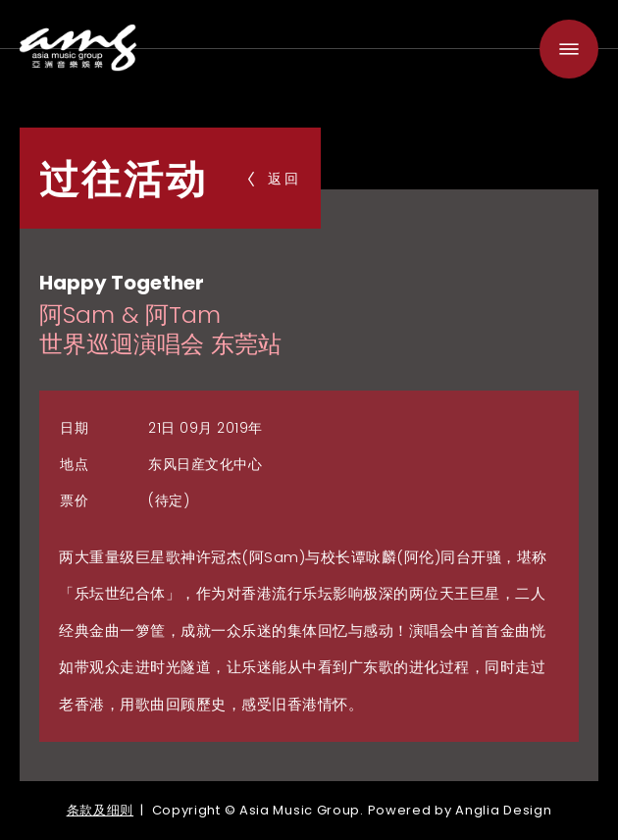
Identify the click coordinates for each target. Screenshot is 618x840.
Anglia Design (503, 810)
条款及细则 (101, 810)
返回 (275, 179)
